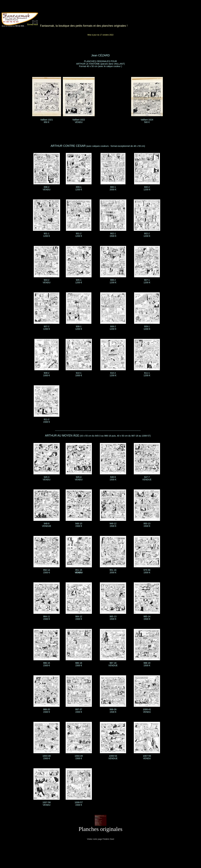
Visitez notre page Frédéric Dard (101, 839)
